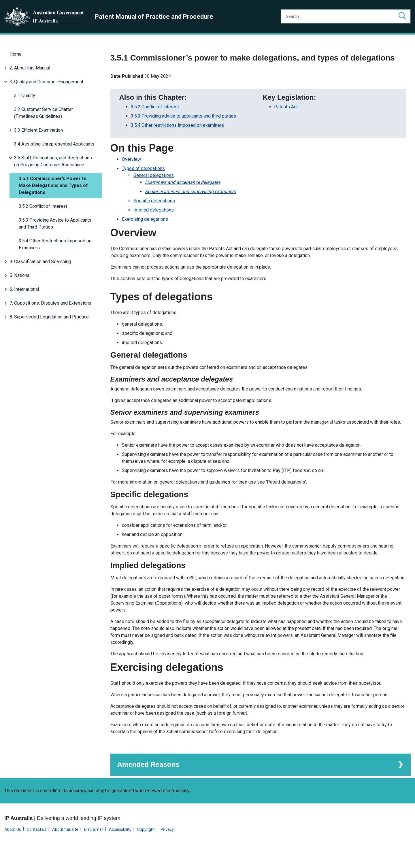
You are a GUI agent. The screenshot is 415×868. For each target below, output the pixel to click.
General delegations (154, 190)
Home (16, 54)
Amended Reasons (148, 779)
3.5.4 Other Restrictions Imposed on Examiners (55, 244)
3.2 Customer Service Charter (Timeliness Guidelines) (44, 113)
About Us (13, 844)
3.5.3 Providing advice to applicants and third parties (183, 131)
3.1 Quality (25, 96)
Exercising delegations (145, 234)
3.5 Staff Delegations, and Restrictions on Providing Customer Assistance (53, 161)
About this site (65, 844)
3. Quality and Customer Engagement (46, 82)
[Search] (346, 16)
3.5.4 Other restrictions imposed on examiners (177, 140)
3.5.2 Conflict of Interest (43, 206)
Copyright (146, 844)
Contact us (37, 844)
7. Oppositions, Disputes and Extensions (50, 303)
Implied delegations (154, 225)
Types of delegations (143, 183)
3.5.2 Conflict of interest (155, 121)
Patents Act (286, 121)
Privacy (167, 844)
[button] (402, 16)
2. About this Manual (30, 68)
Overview (131, 174)
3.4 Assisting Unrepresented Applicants (54, 144)
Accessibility (120, 844)
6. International (24, 289)
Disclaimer (94, 844)
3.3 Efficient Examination (38, 130)
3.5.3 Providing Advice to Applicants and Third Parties (55, 223)
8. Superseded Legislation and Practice (49, 317)
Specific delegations (154, 215)
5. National (20, 275)
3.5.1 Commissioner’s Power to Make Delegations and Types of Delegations (53, 185)
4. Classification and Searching (40, 262)
